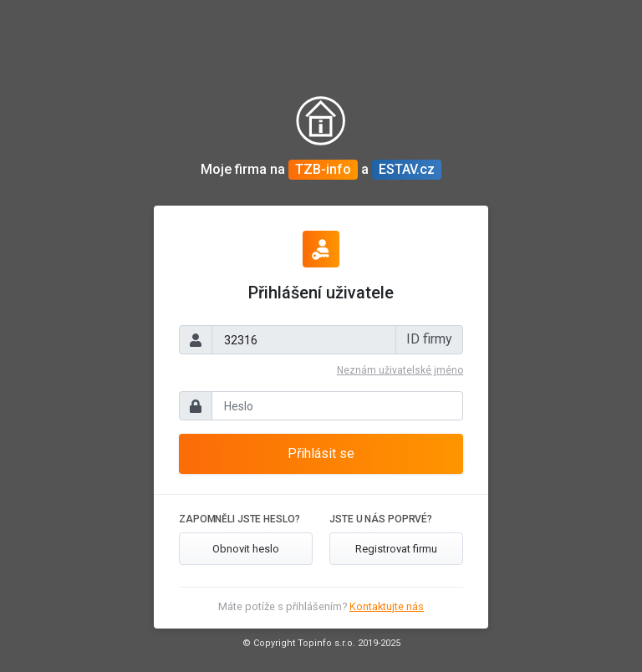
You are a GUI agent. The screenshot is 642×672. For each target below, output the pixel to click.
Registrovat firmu (396, 549)
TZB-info (323, 169)
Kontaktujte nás (387, 606)
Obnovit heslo (246, 549)
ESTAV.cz (407, 169)
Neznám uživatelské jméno (400, 370)
